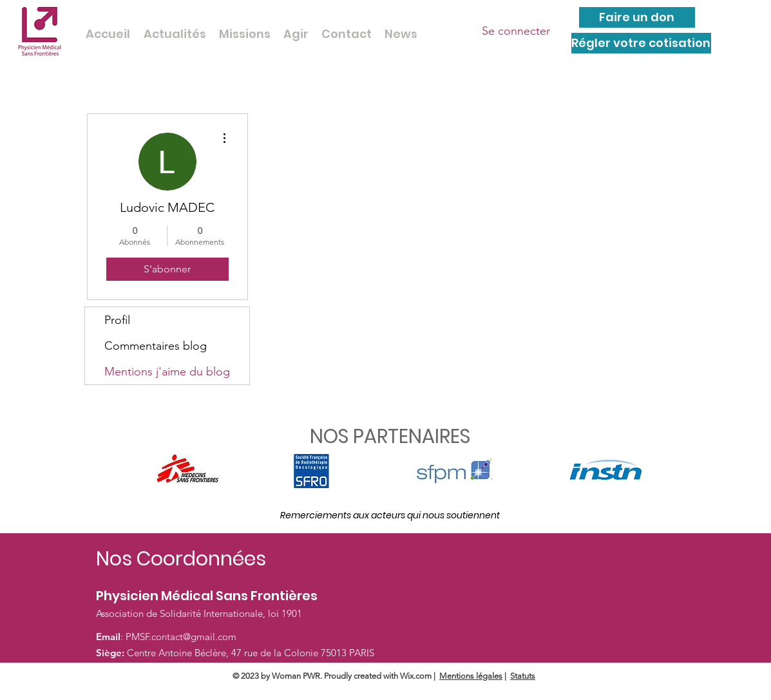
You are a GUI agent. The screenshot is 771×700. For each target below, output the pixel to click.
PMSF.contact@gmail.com (181, 637)
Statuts (523, 676)
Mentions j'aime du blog (167, 372)
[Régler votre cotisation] (641, 43)
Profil (117, 320)
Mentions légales (471, 676)
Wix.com (416, 676)
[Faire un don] (637, 17)
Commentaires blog (156, 346)
